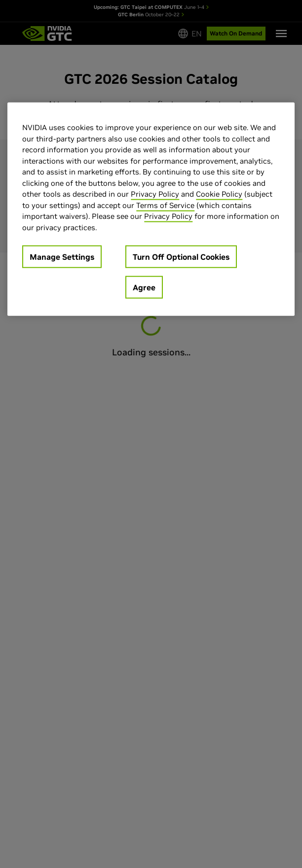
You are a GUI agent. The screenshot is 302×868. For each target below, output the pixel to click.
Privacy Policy (155, 194)
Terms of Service (165, 205)
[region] (151, 209)
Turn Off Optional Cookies (181, 257)
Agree (144, 287)
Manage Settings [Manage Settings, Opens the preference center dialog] (62, 257)
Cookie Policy (219, 194)
